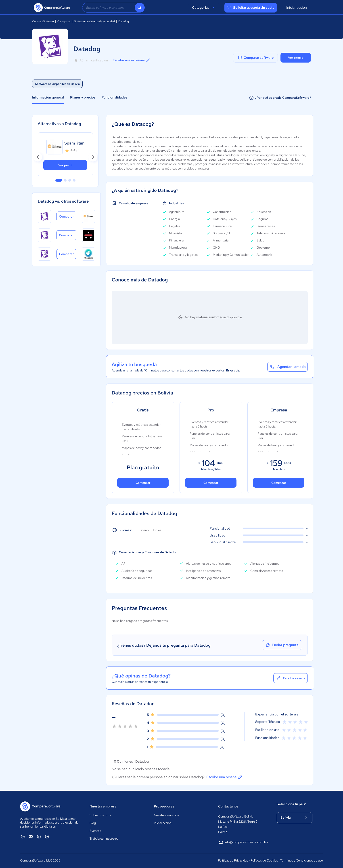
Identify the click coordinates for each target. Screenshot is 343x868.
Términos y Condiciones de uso (301, 860)
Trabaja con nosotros (104, 839)
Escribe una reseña (225, 777)
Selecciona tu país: (291, 804)
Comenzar (143, 483)
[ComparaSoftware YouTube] (31, 837)
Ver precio (296, 58)
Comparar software (256, 58)
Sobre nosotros (100, 815)
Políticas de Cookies (264, 860)
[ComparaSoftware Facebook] (39, 837)
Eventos (95, 831)
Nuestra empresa (103, 806)
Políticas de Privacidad (233, 860)
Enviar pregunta (282, 645)
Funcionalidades (114, 97)
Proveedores (164, 806)
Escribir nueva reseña (132, 60)
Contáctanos (228, 806)
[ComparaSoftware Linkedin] (23, 837)
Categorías (204, 8)
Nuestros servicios (166, 815)
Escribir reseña (291, 678)
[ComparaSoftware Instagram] (47, 837)
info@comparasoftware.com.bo (243, 842)
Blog (93, 823)
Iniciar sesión (297, 7)
